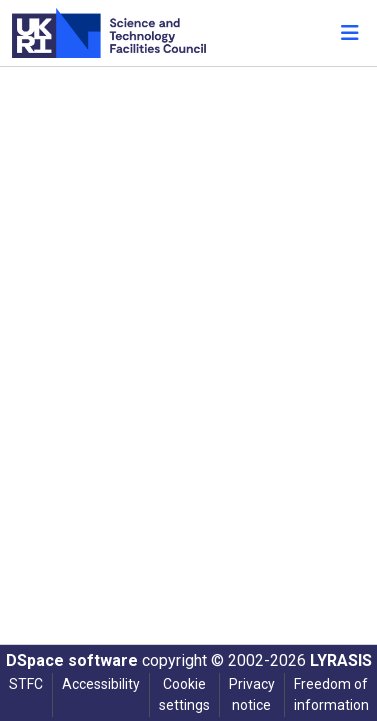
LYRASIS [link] (341, 660)
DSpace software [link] (72, 660)
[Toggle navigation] (350, 33)
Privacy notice (252, 694)
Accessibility (101, 684)
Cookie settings (184, 694)
